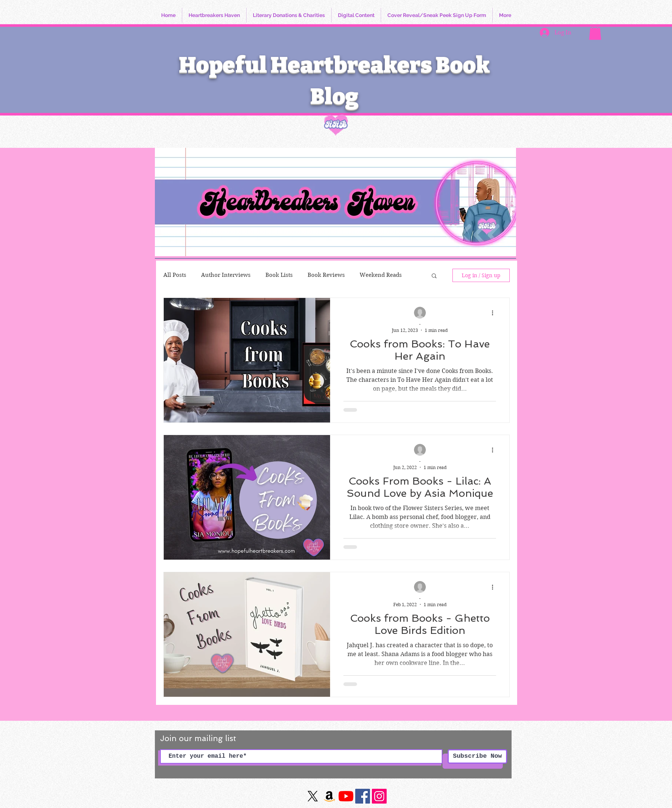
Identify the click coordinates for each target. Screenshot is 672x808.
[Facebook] (363, 796)
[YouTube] (346, 796)
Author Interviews (226, 275)
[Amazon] (329, 796)
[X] (313, 796)
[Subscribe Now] (477, 756)
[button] (595, 32)
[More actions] (495, 313)
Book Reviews (326, 275)
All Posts (175, 275)
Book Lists (279, 275)
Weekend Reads (381, 275)
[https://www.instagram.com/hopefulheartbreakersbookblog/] (379, 796)
